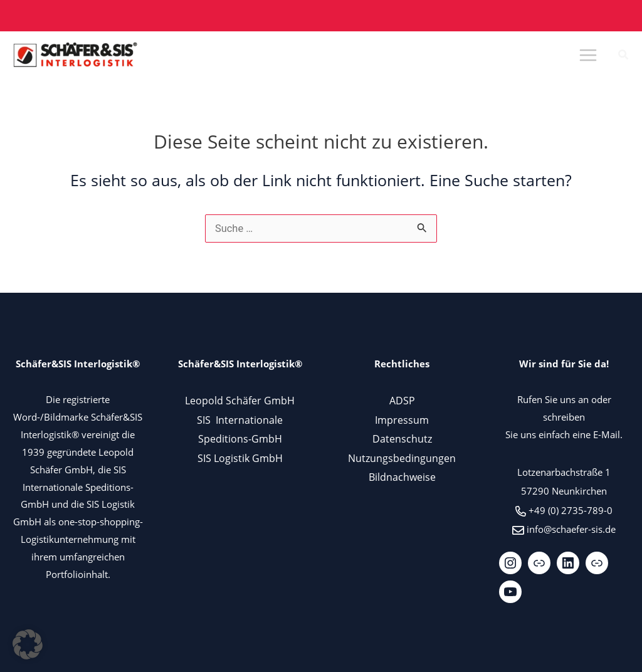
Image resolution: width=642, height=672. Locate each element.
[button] (624, 56)
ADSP (402, 400)
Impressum (402, 420)
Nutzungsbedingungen (402, 458)
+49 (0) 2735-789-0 (571, 510)
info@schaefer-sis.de (571, 529)
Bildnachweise (402, 477)
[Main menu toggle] (588, 55)
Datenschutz (402, 438)
